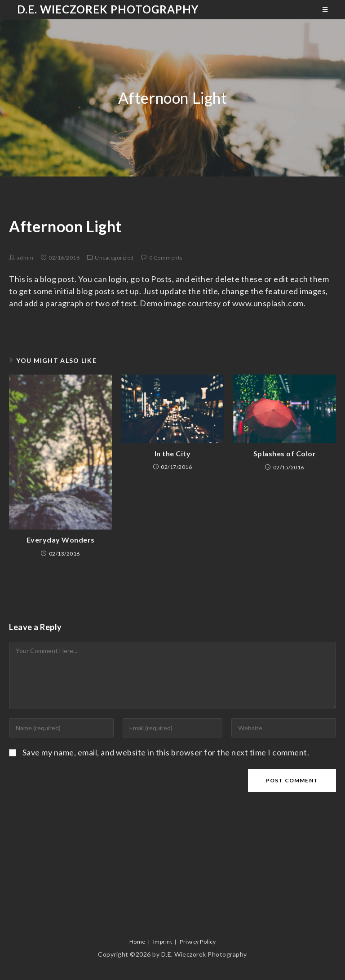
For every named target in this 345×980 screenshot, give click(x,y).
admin (25, 258)
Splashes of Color (285, 453)
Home (137, 942)
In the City (173, 453)
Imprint (163, 942)
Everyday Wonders (61, 540)
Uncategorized (114, 258)
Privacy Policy (198, 942)
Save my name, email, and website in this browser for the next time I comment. (166, 752)
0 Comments (166, 258)
